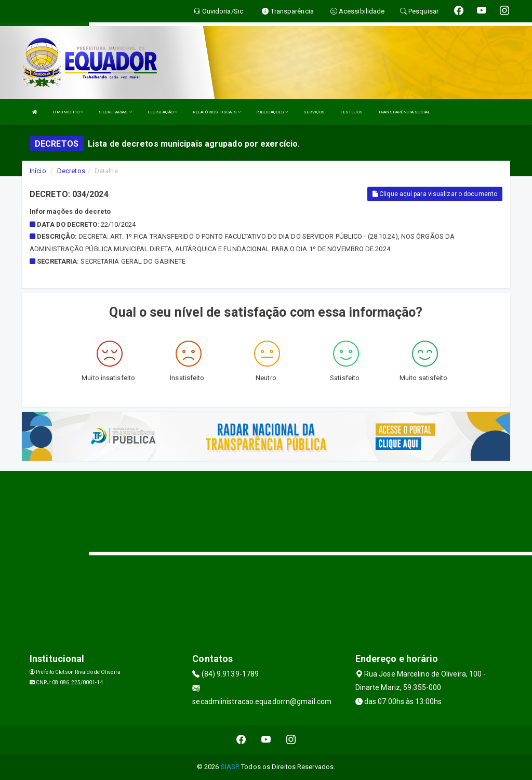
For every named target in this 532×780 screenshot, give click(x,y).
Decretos (71, 171)
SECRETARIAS (115, 112)
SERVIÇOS (314, 112)
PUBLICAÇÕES (272, 112)
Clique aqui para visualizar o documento (435, 194)
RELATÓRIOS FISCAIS (217, 112)
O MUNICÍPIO (68, 112)
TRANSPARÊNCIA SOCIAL (404, 112)
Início (38, 171)
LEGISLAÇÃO (162, 112)
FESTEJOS (351, 112)
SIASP (230, 767)
